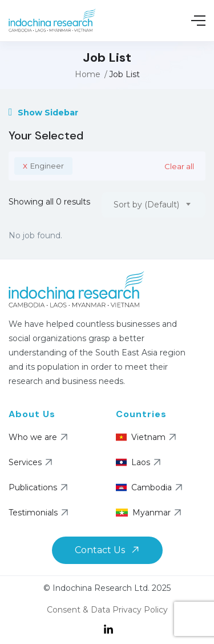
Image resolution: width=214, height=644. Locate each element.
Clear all (179, 166)
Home (88, 74)
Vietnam (129, 437)
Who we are (40, 437)
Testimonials (40, 513)
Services (32, 462)
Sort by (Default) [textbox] (146, 205)
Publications (40, 487)
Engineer (43, 165)
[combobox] (154, 205)
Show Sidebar (43, 112)
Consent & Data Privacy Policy (107, 610)
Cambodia (129, 487)
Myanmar (129, 513)
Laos (129, 462)
